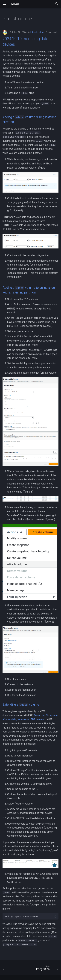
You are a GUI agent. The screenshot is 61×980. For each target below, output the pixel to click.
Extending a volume (21, 705)
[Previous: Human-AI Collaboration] (5, 968)
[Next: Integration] (46, 968)
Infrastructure (37, 32)
